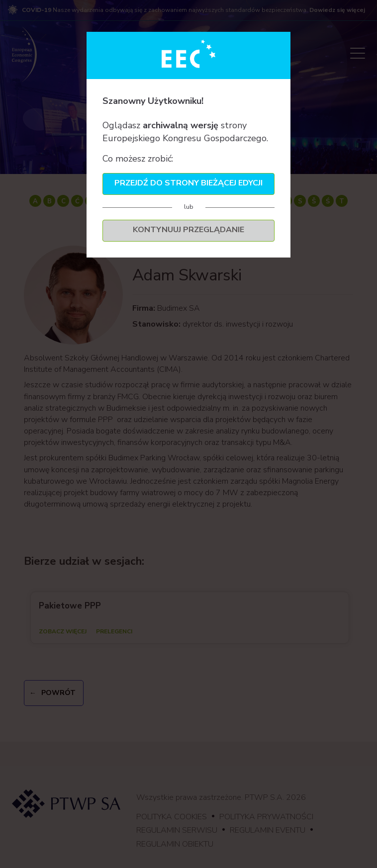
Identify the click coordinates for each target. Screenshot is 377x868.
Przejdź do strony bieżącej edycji (188, 183)
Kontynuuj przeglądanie (188, 230)
